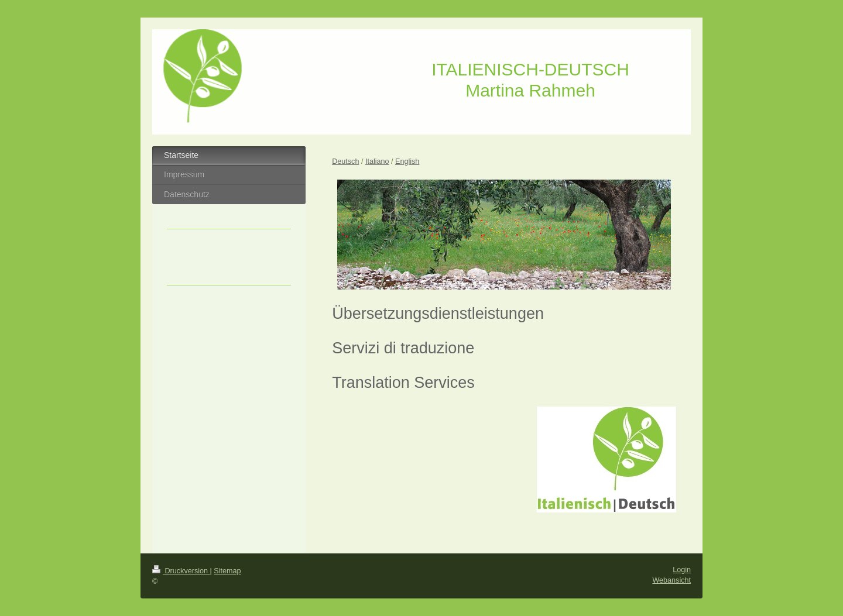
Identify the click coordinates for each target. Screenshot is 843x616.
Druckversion (181, 571)
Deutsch (345, 161)
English (407, 161)
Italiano (377, 161)
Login (682, 570)
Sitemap (227, 571)
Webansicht (671, 580)
